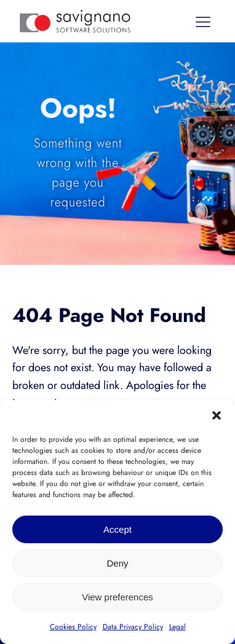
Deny (117, 563)
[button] (217, 415)
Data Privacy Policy (133, 627)
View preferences (117, 597)
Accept (117, 529)
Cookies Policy (73, 627)
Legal (177, 627)
